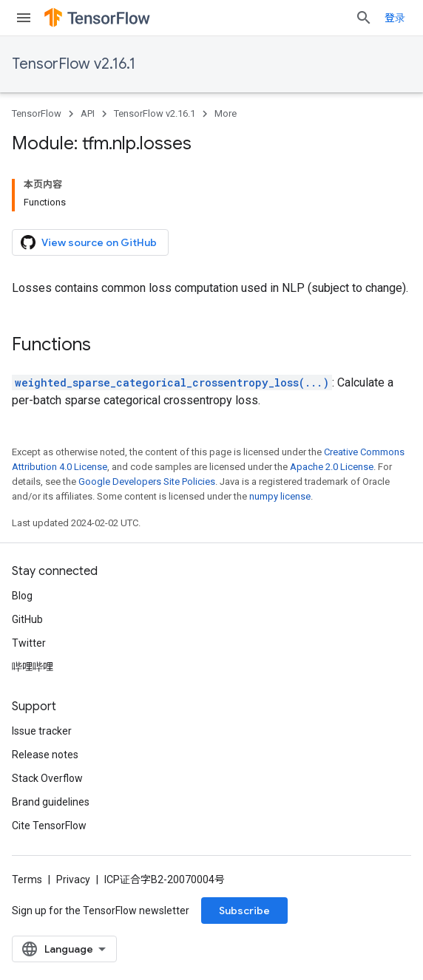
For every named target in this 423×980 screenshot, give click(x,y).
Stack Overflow (47, 778)
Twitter (29, 643)
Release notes (45, 755)
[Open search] (364, 18)
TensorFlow (37, 113)
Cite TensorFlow (49, 826)
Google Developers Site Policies (147, 482)
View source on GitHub (89, 242)
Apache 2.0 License (332, 467)
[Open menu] (24, 18)
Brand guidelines (51, 802)
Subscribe (244, 911)
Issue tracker (42, 731)
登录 (395, 18)
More (226, 113)
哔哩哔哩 (33, 667)
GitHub (27, 619)
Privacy (73, 879)
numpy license (280, 496)
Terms (27, 879)
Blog (22, 596)
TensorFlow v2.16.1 (74, 64)
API (88, 113)
